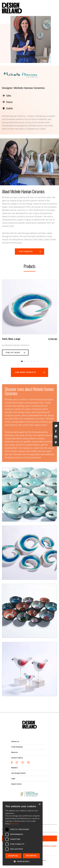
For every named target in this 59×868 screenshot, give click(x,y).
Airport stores (16, 784)
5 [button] (34, 361)
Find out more (13, 353)
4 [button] (31, 361)
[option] (29, 316)
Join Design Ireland (18, 773)
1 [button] (22, 361)
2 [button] (25, 361)
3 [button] (28, 361)
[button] (23, 861)
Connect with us (17, 758)
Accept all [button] (13, 856)
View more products (25, 372)
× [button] (40, 804)
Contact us (15, 741)
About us (14, 752)
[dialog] (23, 833)
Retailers (14, 768)
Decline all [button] (31, 856)
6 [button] (37, 361)
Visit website (26, 252)
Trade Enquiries (17, 747)
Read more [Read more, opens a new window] (14, 824)
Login (13, 779)
